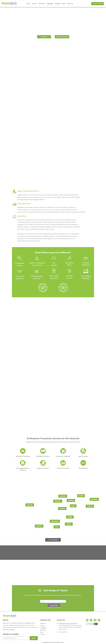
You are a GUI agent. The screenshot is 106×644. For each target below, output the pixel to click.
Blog (64, 4)
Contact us (70, 4)
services (43, 626)
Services (34, 4)
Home (28, 4)
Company (58, 4)
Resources (43, 630)
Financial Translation (63, 468)
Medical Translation (43, 468)
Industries (42, 4)
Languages (50, 4)
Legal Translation (83, 456)
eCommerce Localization (63, 456)
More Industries (83, 468)
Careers (42, 634)
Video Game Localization (23, 456)
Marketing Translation (43, 456)
